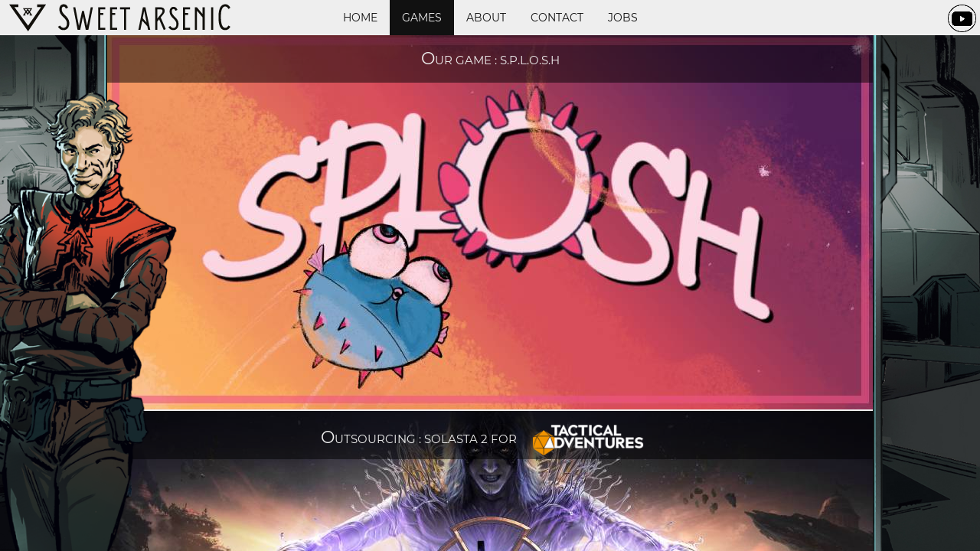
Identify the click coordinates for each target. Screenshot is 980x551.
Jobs (623, 18)
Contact (557, 18)
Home (360, 18)
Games (422, 18)
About (486, 18)
